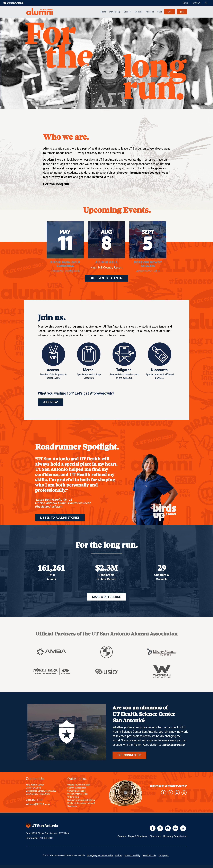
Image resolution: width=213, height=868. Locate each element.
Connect (127, 12)
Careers (122, 836)
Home (103, 12)
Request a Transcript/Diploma (81, 800)
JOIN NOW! (51, 402)
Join (182, 12)
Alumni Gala (106, 262)
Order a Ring (73, 797)
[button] (206, 3)
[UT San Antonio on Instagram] (184, 793)
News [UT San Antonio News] (185, 3)
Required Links (149, 855)
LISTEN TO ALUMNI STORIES (60, 518)
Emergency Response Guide (100, 855)
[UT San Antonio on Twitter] (170, 793)
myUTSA (196, 3)
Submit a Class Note (77, 788)
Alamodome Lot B (148, 271)
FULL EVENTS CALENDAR (106, 278)
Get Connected (130, 755)
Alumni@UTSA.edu (38, 804)
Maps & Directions (138, 836)
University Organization (175, 836)
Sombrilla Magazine (77, 791)
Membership (115, 12)
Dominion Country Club (65, 271)
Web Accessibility (133, 855)
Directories (155, 836)
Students (139, 12)
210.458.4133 (35, 800)
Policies (119, 855)
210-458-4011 (46, 838)
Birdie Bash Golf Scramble (65, 264)
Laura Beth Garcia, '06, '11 (54, 500)
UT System (164, 855)
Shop (160, 12)
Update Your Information (79, 785)
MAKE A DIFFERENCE (106, 597)
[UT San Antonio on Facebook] (164, 793)
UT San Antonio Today (78, 794)
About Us (150, 12)
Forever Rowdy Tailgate (148, 264)
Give (170, 12)
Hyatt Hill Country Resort (106, 267)
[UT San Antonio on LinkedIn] (177, 793)
